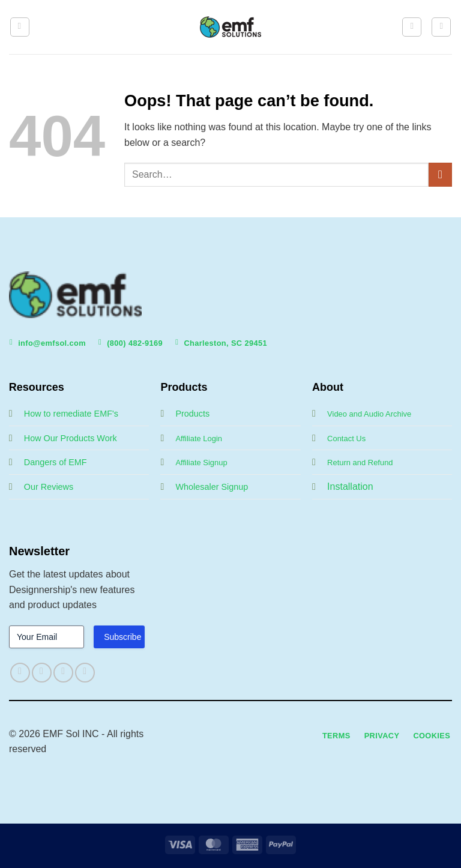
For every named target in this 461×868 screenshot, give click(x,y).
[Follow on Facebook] (20, 673)
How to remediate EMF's (71, 414)
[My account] (412, 27)
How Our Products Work (71, 438)
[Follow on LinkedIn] (85, 673)
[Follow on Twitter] (63, 673)
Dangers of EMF (56, 462)
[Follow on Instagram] (42, 673)
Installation (350, 487)
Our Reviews (49, 487)
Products (192, 414)
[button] (20, 27)
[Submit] (440, 174)
